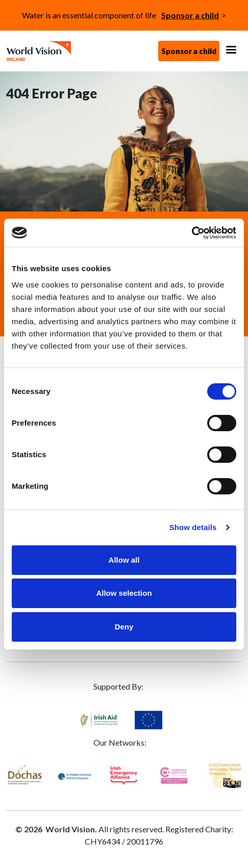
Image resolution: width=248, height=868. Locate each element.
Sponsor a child (190, 15)
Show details (193, 527)
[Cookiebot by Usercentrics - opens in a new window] (192, 233)
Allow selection (124, 593)
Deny (124, 627)
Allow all (124, 560)
